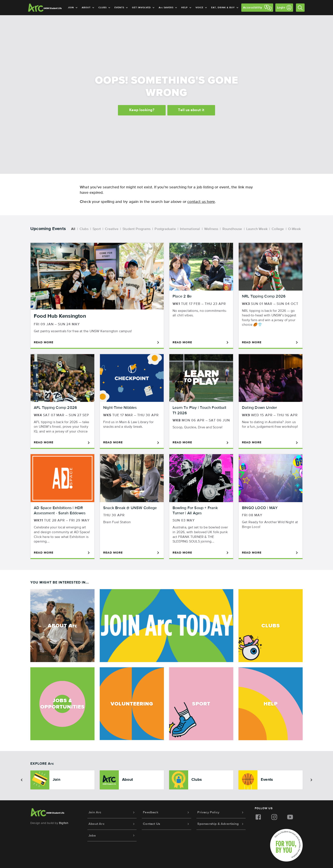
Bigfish (64, 823)
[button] (22, 780)
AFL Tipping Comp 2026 (55, 408)
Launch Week (257, 229)
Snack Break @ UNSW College (130, 508)
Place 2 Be (182, 296)
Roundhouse (232, 229)
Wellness (211, 229)
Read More (97, 342)
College (278, 229)
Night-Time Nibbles (120, 408)
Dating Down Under (259, 408)
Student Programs (136, 229)
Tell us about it (192, 111)
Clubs (84, 229)
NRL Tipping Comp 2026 (264, 296)
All (73, 229)
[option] (62, 780)
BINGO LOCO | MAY (260, 508)
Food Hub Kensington (60, 316)
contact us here (201, 202)
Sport (97, 229)
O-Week (294, 229)
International (190, 229)
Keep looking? (141, 111)
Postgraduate (165, 229)
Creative (112, 229)
